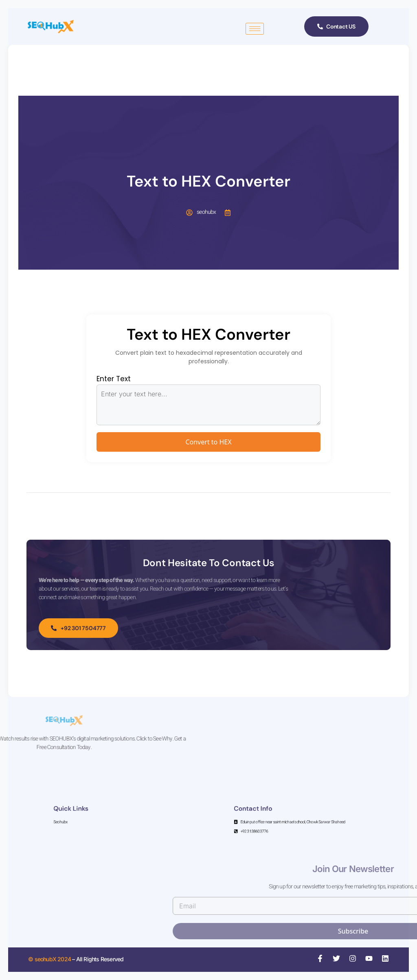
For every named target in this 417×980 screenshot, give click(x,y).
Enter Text (114, 379)
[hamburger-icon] (255, 29)
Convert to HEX (208, 442)
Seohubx (94, 820)
